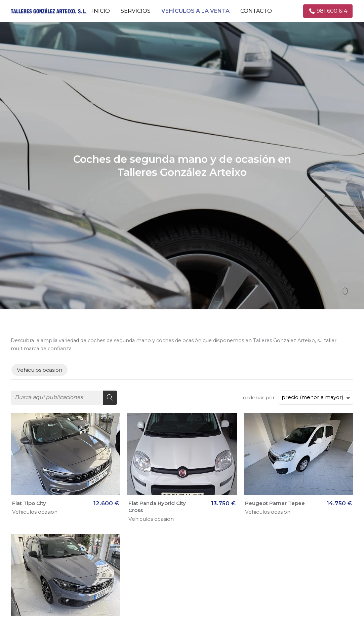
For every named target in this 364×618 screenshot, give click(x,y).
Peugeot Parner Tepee (275, 503)
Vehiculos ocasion (35, 512)
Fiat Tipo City (29, 503)
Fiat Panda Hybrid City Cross (157, 507)
